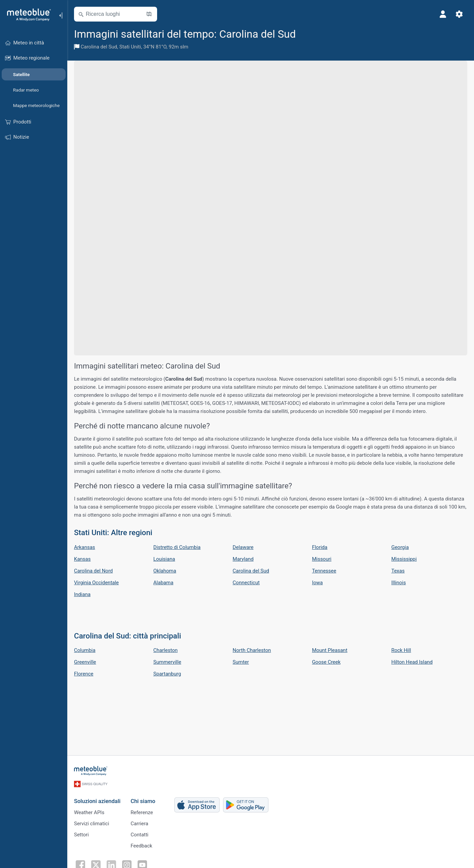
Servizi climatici (92, 824)
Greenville (85, 662)
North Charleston (252, 650)
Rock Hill (401, 650)
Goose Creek (326, 662)
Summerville (167, 662)
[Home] (27, 15)
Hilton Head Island (412, 662)
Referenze (142, 812)
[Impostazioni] (459, 14)
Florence (84, 674)
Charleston (166, 650)
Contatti (139, 835)
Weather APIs (89, 812)
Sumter (241, 662)
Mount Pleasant (330, 650)
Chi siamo (143, 801)
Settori (81, 835)
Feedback (141, 846)
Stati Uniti (130, 47)
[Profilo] (443, 14)
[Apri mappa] (149, 14)
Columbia (85, 650)
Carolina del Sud (99, 47)
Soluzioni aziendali (97, 801)
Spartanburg (167, 674)
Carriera (139, 824)
